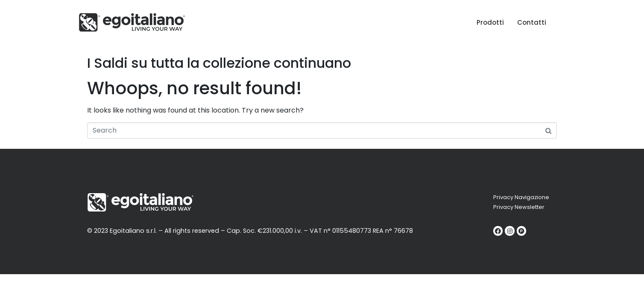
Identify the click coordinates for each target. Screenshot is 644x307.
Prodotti (490, 22)
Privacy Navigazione (521, 197)
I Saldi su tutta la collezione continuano (219, 63)
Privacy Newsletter (519, 207)
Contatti (532, 22)
